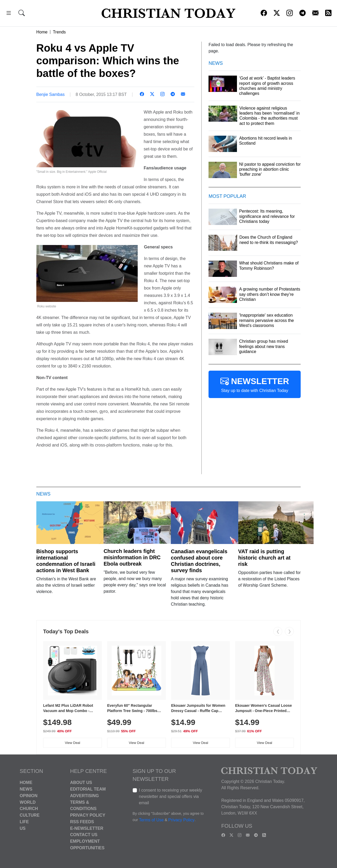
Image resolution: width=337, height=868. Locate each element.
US (23, 828)
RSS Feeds (82, 822)
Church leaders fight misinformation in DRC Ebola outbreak (132, 557)
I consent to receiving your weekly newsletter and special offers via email (171, 796)
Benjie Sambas (51, 94)
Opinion (29, 796)
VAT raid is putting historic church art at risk (264, 558)
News (26, 789)
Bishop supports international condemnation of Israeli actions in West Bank (66, 561)
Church (29, 809)
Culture (30, 815)
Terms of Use (151, 820)
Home (42, 32)
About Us (81, 783)
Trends (59, 32)
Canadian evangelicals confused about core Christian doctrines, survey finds (199, 561)
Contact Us (84, 835)
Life (24, 822)
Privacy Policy (88, 815)
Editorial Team (88, 789)
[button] (9, 14)
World (28, 802)
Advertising (84, 796)
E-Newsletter (87, 828)
